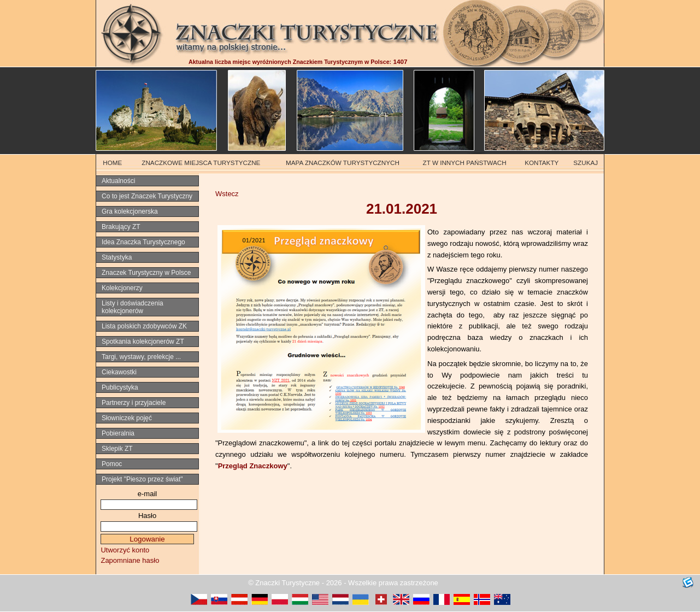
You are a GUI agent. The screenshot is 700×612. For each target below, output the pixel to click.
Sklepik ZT (117, 449)
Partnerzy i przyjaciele (134, 403)
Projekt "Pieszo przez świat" (142, 479)
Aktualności (118, 181)
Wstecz (227, 194)
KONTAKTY (542, 163)
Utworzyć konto (125, 550)
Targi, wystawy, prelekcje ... (141, 357)
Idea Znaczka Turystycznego (143, 242)
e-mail (147, 494)
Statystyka (117, 257)
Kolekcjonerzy (122, 288)
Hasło (147, 516)
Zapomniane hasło (130, 560)
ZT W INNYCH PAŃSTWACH (465, 163)
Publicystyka (120, 387)
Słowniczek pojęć (127, 418)
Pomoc (112, 464)
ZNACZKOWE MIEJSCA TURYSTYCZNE (201, 163)
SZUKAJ (586, 163)
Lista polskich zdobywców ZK (144, 326)
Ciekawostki (119, 372)
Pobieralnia (118, 433)
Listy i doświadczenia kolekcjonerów (133, 307)
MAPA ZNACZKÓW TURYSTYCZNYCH (343, 163)
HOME (112, 163)
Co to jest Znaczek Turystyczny (147, 196)
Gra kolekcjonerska (130, 211)
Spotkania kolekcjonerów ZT (143, 342)
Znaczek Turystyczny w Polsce (146, 273)
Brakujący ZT (121, 227)
